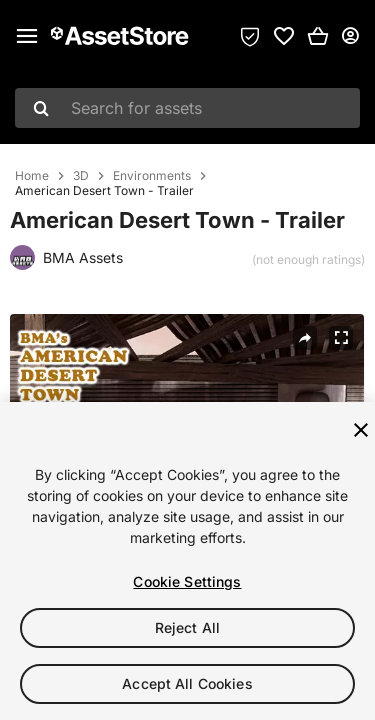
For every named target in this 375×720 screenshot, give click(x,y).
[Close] (361, 430)
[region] (187, 561)
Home (32, 176)
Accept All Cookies (187, 683)
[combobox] (187, 108)
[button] (318, 36)
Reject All (187, 627)
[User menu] (350, 36)
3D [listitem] (81, 176)
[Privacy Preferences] (250, 36)
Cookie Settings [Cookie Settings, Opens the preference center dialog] (187, 581)
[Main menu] (27, 36)
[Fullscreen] (341, 338)
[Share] (305, 338)
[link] (284, 36)
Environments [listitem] (152, 176)
